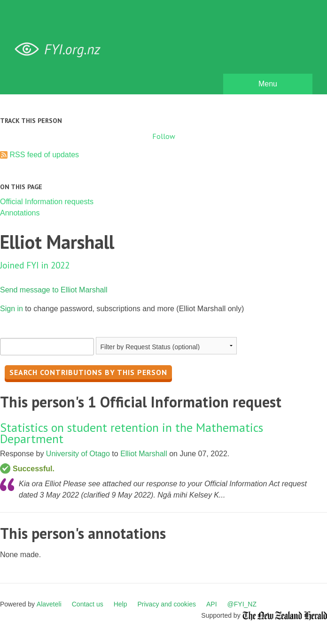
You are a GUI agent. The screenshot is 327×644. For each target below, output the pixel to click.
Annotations (20, 213)
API (212, 604)
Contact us (88, 604)
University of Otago (78, 454)
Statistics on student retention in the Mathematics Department (132, 433)
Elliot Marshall (144, 454)
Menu (268, 84)
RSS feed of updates (44, 155)
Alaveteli (49, 604)
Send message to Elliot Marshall (54, 290)
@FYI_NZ (242, 604)
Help (121, 604)
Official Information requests (47, 202)
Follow (164, 136)
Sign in (12, 309)
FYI (61, 50)
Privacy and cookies (167, 604)
